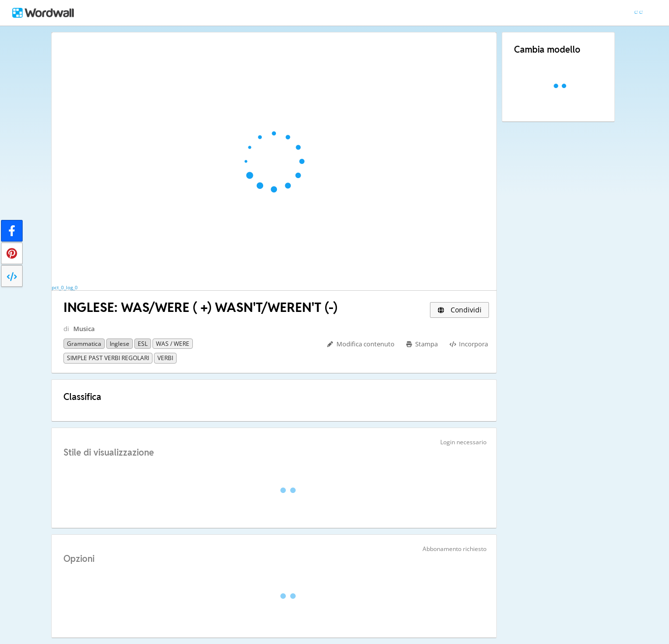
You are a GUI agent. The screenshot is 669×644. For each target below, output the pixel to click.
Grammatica (84, 344)
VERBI (165, 358)
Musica (84, 329)
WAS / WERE (173, 344)
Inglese (120, 344)
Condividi (460, 310)
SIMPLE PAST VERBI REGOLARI (108, 358)
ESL (143, 344)
